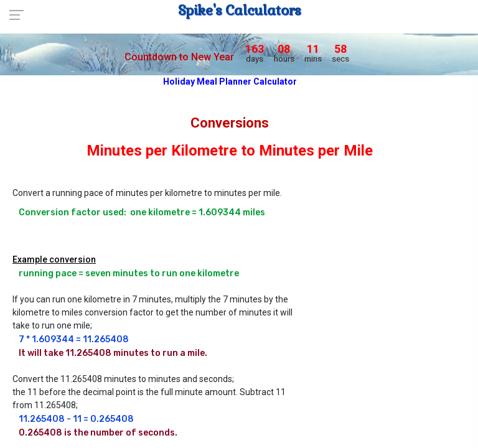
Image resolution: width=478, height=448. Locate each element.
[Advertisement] (395, 246)
